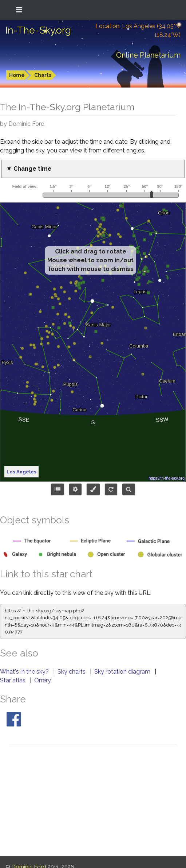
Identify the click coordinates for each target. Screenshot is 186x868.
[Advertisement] (93, 801)
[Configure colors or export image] (93, 489)
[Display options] (75, 489)
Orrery (43, 680)
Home (17, 75)
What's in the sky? (25, 672)
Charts (43, 75)
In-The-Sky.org (38, 30)
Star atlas (13, 680)
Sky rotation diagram (123, 672)
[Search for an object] (129, 489)
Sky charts (72, 672)
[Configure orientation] (111, 489)
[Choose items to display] (58, 489)
